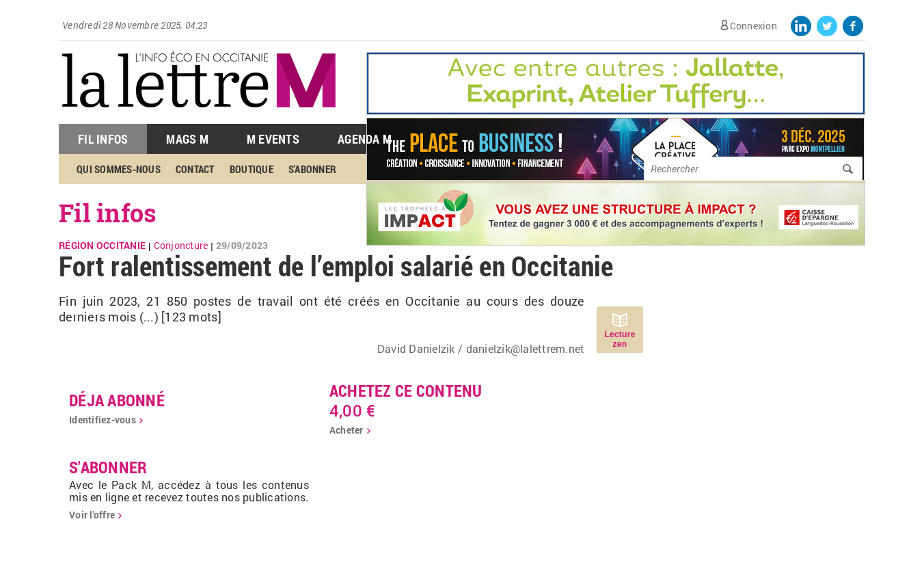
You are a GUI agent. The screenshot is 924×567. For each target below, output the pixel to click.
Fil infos (108, 213)
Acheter (346, 430)
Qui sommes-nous (119, 169)
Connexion (753, 26)
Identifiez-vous (103, 420)
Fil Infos (103, 139)
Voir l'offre (92, 515)
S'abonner (312, 169)
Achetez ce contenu (406, 391)
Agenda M (365, 139)
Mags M (187, 139)
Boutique (252, 169)
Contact (195, 169)
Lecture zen (620, 339)
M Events (273, 139)
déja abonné (117, 400)
